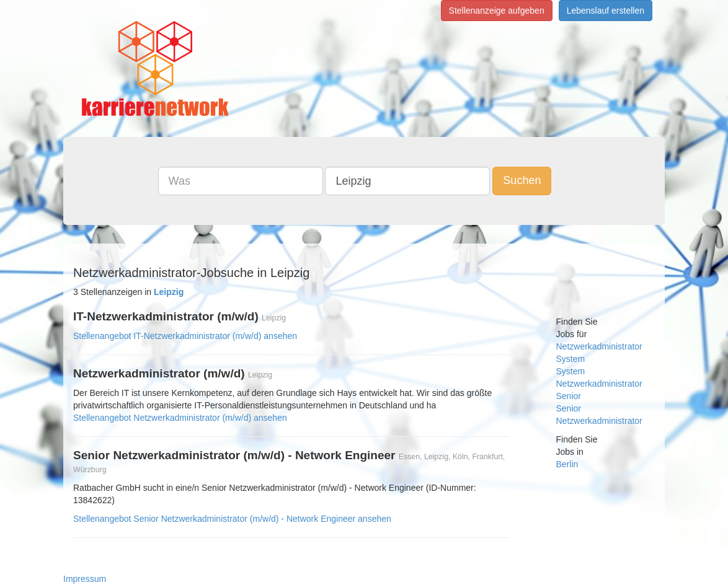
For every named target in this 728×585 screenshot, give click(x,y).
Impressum (85, 579)
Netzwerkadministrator (599, 346)
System (571, 359)
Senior (569, 396)
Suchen (522, 180)
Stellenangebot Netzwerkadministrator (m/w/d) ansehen (180, 418)
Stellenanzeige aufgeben (497, 11)
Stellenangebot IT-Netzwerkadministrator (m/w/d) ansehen (185, 336)
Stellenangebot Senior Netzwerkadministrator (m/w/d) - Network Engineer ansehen (232, 519)
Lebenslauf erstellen (606, 11)
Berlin (567, 464)
